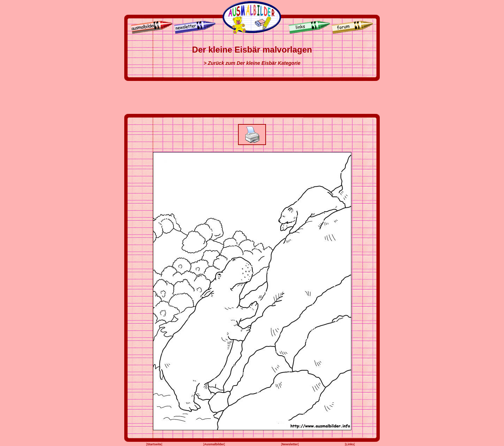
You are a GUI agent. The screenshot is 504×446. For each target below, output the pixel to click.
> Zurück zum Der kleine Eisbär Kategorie (252, 63)
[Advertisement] (252, 97)
